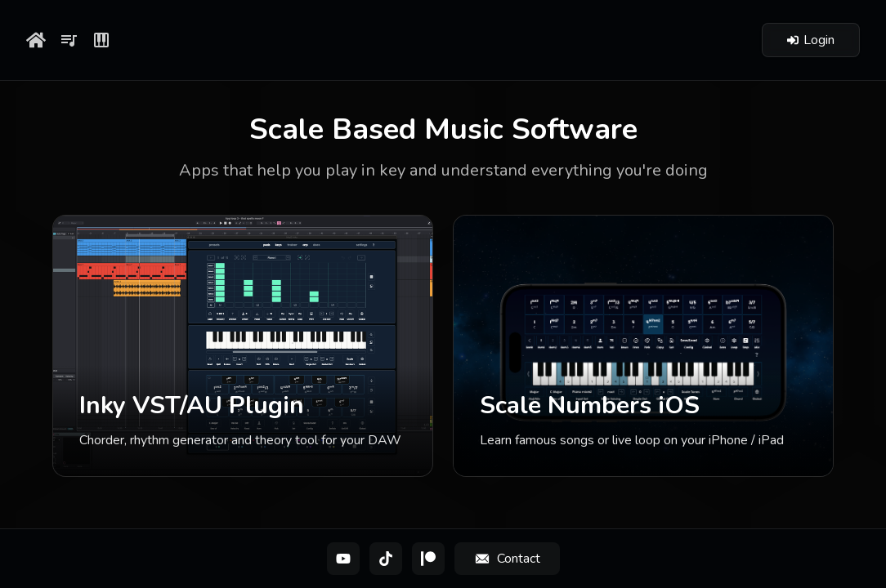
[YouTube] (343, 559)
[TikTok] (386, 559)
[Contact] (507, 559)
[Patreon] (428, 559)
